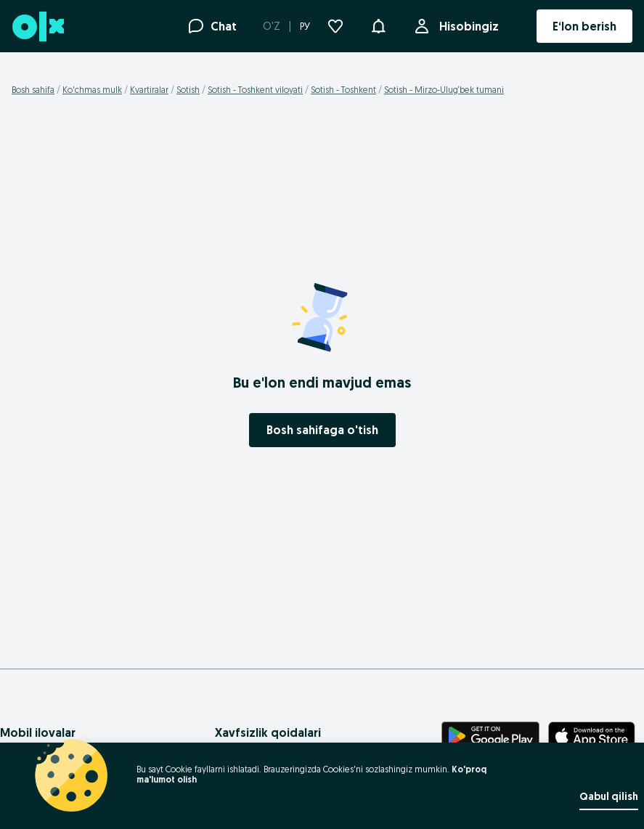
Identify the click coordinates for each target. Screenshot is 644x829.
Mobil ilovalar (38, 732)
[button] (378, 25)
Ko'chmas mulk (92, 90)
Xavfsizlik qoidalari (268, 732)
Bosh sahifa (33, 90)
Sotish (188, 90)
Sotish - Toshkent (343, 90)
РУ (305, 26)
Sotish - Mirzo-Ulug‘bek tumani (444, 90)
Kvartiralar (149, 90)
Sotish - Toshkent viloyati (255, 90)
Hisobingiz (466, 26)
